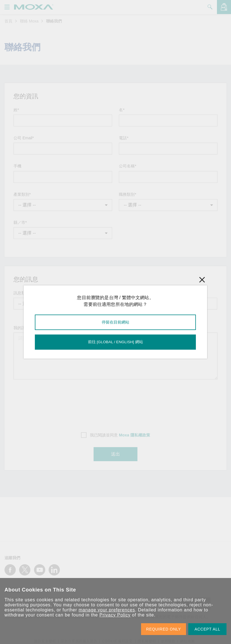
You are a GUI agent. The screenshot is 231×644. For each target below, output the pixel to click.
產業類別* (22, 194)
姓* (16, 110)
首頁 (8, 21)
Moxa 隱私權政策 (134, 435)
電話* (124, 138)
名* (122, 110)
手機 (17, 166)
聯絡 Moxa (29, 21)
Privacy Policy (115, 615)
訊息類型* (22, 293)
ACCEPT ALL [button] (207, 629)
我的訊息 (21, 328)
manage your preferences (107, 610)
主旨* (88, 293)
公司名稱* (127, 166)
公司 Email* (24, 138)
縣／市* (20, 222)
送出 (115, 454)
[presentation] (115, 404)
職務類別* (127, 194)
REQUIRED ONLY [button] (164, 629)
